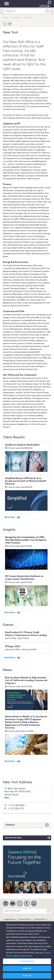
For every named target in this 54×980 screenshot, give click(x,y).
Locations (16, 18)
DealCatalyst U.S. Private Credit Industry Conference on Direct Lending (26, 634)
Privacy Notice (25, 919)
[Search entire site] (24, 911)
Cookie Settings (27, 963)
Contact (10, 825)
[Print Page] (10, 25)
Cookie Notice (40, 919)
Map (7, 798)
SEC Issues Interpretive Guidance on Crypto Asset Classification (24, 578)
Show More (12, 517)
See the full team (28, 838)
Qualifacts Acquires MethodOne (22, 445)
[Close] (51, 927)
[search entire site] (24, 11)
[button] (5, 25)
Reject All (27, 970)
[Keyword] (49, 911)
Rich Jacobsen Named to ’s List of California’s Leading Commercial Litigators (26, 681)
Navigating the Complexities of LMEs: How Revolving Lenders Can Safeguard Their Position (26, 540)
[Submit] (47, 11)
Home (6, 18)
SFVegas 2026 (13, 647)
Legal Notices (10, 919)
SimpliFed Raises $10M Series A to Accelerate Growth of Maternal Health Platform (26, 481)
